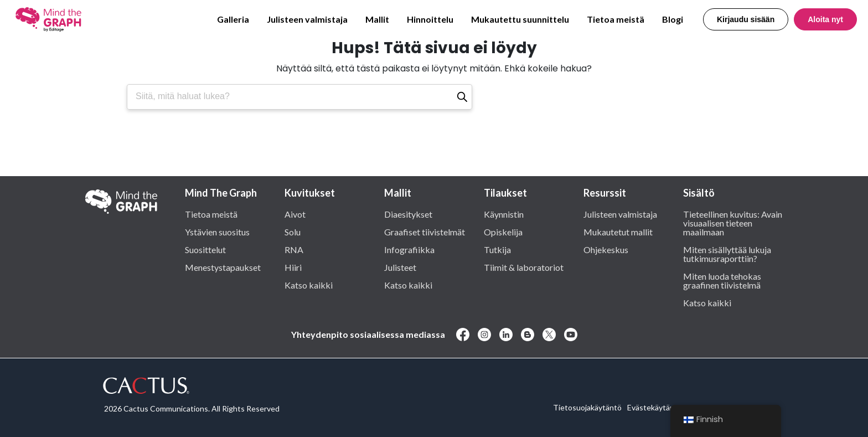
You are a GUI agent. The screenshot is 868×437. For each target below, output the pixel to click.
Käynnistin (504, 214)
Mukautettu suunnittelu (520, 19)
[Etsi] (462, 97)
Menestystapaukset (223, 267)
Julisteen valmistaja (307, 19)
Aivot (295, 214)
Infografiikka (409, 249)
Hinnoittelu (430, 19)
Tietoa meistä (616, 19)
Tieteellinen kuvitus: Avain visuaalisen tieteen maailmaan (733, 223)
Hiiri (293, 267)
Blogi (673, 19)
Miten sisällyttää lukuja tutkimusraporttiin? (727, 254)
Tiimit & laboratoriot (524, 267)
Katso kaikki (309, 285)
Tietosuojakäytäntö (587, 407)
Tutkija (497, 249)
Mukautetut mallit (618, 232)
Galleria (233, 19)
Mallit (377, 19)
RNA (294, 249)
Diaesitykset (408, 214)
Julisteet (400, 267)
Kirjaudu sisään (746, 19)
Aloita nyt (825, 19)
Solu (293, 232)
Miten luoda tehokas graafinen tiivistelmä (722, 280)
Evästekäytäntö (655, 407)
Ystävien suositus (217, 232)
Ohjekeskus (606, 249)
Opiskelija (503, 232)
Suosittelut (205, 249)
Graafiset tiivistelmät (425, 232)
